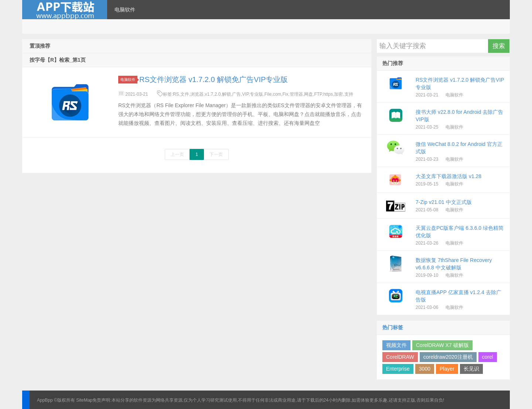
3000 (425, 369)
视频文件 (396, 345)
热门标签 (393, 327)
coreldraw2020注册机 (448, 357)
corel (488, 357)
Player (447, 369)
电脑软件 (125, 10)
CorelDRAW (400, 357)
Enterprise (398, 369)
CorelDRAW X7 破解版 (442, 345)
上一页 (177, 154)
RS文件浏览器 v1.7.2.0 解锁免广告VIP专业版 (214, 79)
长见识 (471, 369)
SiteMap (84, 400)
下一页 (216, 154)
